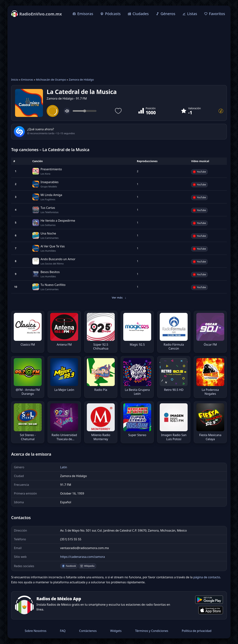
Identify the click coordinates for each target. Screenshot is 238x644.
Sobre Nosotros (36, 631)
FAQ (63, 631)
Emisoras (27, 79)
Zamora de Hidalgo (81, 79)
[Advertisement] (119, 48)
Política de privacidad (197, 631)
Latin (64, 467)
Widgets (116, 631)
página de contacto (207, 577)
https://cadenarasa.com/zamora (83, 557)
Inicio (15, 79)
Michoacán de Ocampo (51, 79)
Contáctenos (88, 631)
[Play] (53, 111)
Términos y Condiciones (152, 631)
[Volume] (85, 111)
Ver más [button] (119, 297)
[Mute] (67, 111)
